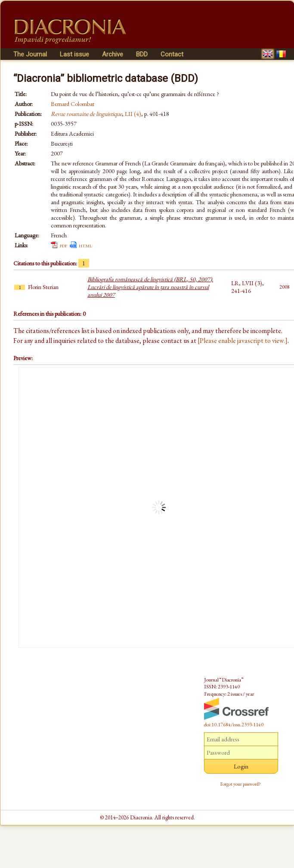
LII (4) (133, 114)
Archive (113, 54)
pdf (63, 245)
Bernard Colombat (73, 104)
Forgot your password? (241, 784)
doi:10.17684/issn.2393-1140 (234, 725)
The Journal (30, 54)
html (85, 245)
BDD (142, 54)
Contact (172, 54)
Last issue (74, 54)
